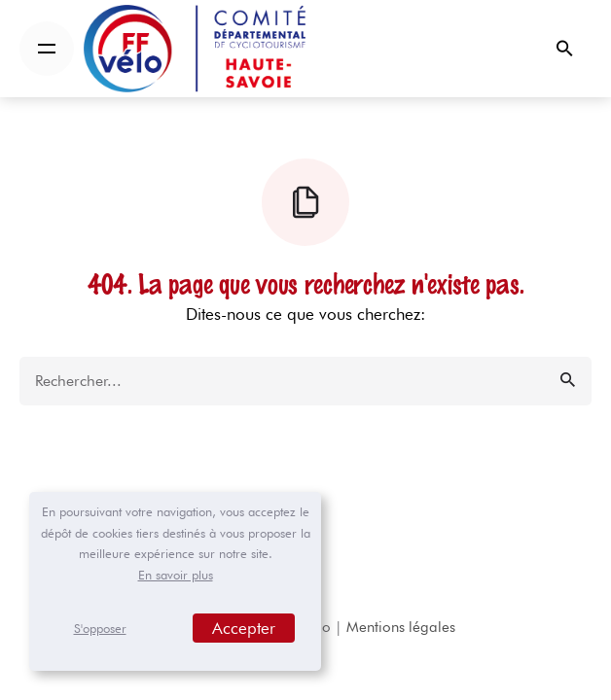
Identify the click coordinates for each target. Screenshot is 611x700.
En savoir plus (176, 575)
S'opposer (100, 628)
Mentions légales (401, 627)
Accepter (244, 628)
